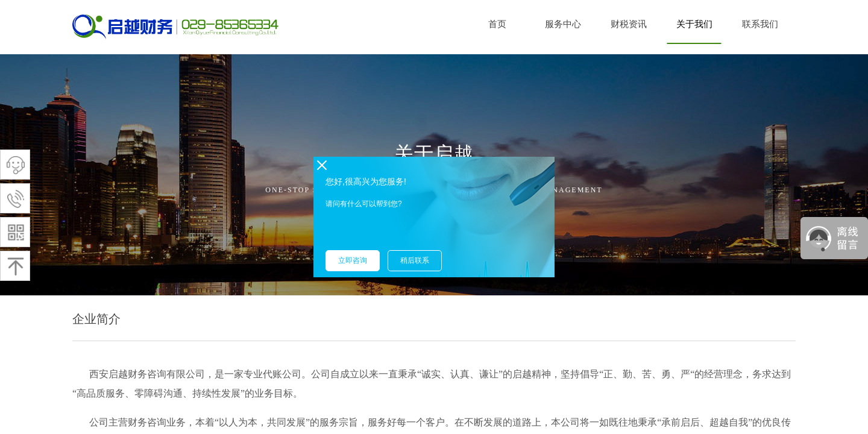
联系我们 (760, 24)
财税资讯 (629, 24)
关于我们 (694, 24)
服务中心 (563, 24)
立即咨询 (353, 260)
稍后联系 (415, 260)
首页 (497, 24)
